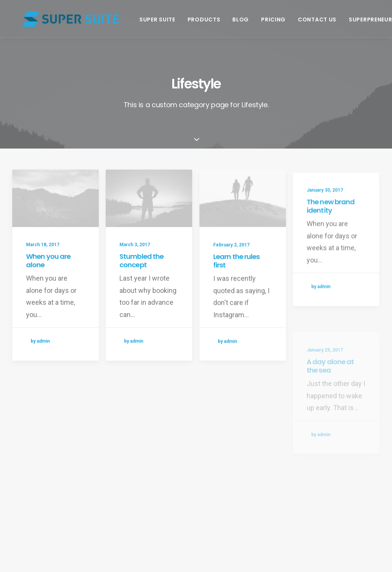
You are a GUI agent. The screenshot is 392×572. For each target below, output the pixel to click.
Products (195, 20)
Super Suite (148, 20)
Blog (231, 20)
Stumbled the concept (141, 261)
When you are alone (48, 261)
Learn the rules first (237, 269)
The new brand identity (331, 231)
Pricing (264, 20)
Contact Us (308, 20)
